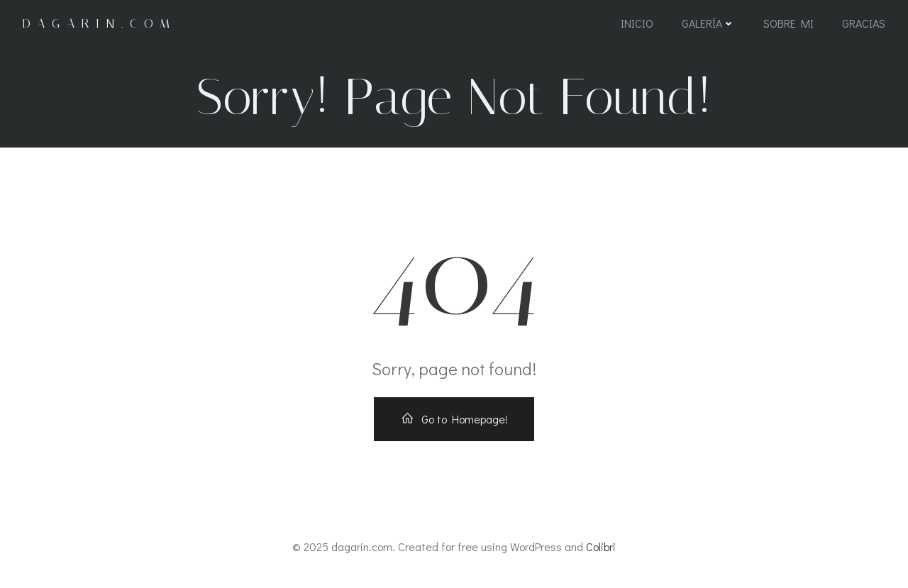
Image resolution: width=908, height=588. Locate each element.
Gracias (864, 23)
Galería (708, 23)
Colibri (601, 547)
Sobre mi (788, 23)
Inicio (637, 23)
